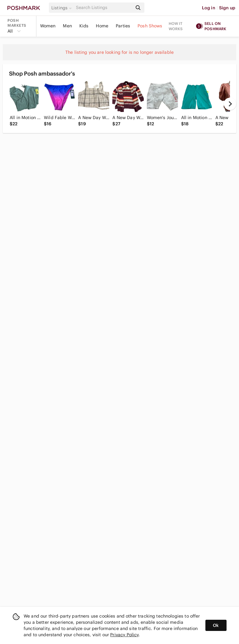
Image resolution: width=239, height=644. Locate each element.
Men (67, 26)
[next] (230, 104)
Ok (216, 625)
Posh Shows (150, 26)
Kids (84, 26)
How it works (176, 26)
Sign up (227, 8)
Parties (123, 26)
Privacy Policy (124, 635)
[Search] (104, 8)
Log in (209, 8)
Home (102, 26)
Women (48, 26)
